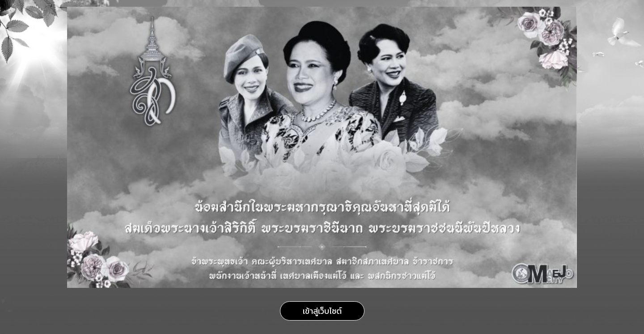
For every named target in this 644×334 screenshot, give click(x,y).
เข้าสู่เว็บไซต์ (322, 311)
